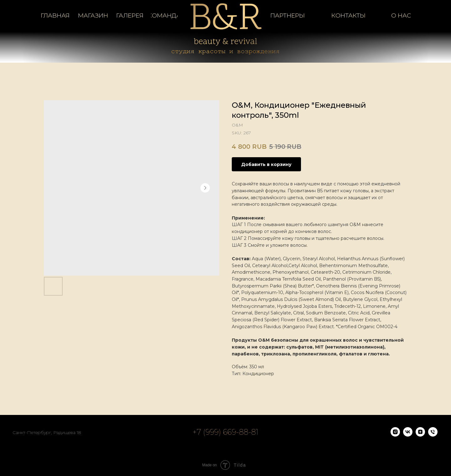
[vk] (408, 435)
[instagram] (395, 435)
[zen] (420, 435)
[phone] (433, 435)
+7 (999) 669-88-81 (225, 432)
